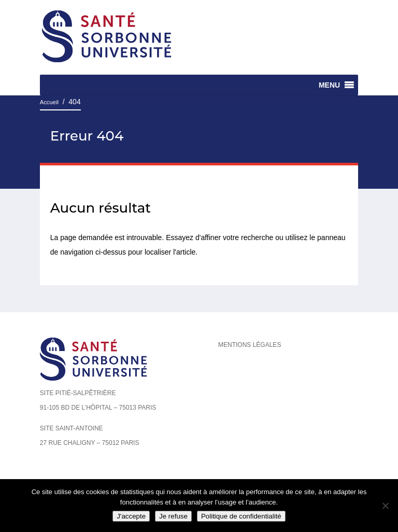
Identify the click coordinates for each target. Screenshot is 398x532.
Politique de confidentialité (241, 516)
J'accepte (131, 516)
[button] (329, 85)
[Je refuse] (385, 506)
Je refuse (173, 516)
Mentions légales (250, 345)
